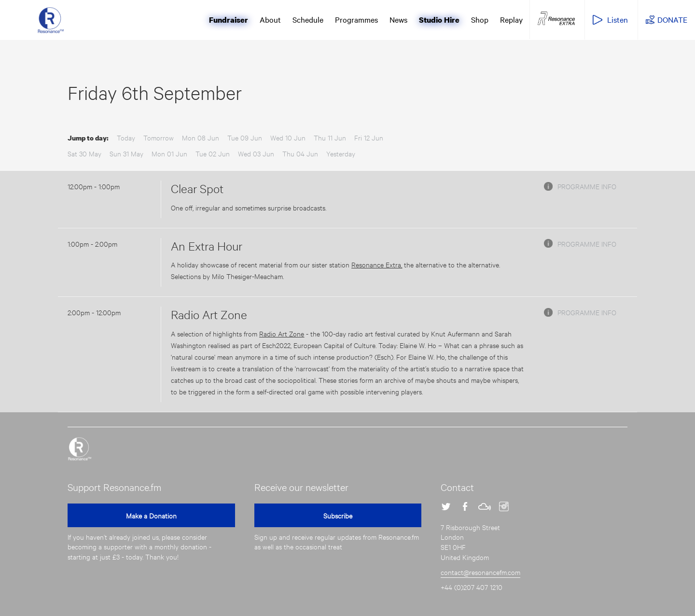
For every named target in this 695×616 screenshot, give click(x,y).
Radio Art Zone (209, 314)
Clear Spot (197, 188)
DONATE (672, 19)
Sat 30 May (84, 153)
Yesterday (341, 153)
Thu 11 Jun (330, 137)
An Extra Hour (207, 246)
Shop (480, 19)
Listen (618, 19)
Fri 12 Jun (369, 137)
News (398, 19)
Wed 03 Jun (256, 153)
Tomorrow (159, 137)
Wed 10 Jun (288, 137)
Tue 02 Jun (213, 153)
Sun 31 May (126, 153)
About (270, 19)
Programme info (587, 186)
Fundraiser (229, 20)
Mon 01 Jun (169, 153)
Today (126, 137)
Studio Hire (439, 20)
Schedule (308, 19)
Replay (511, 19)
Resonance (80, 449)
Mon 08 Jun (201, 137)
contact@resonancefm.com (480, 572)
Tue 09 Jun (245, 137)
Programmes (356, 19)
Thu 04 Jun (300, 153)
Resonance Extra (556, 19)
